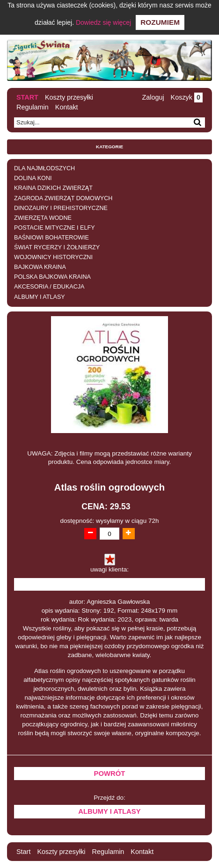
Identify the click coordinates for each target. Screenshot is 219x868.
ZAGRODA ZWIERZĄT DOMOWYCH (63, 198)
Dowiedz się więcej (103, 22)
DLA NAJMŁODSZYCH (44, 168)
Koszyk (187, 97)
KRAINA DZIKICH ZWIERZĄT (53, 188)
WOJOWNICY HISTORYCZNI (53, 257)
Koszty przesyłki (69, 97)
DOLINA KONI (33, 178)
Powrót (110, 774)
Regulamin (33, 107)
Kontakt (67, 107)
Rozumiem (160, 22)
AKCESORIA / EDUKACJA (49, 287)
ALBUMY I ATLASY (40, 297)
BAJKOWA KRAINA (40, 267)
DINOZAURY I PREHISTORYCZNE (61, 208)
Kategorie (109, 147)
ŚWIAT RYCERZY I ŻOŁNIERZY (57, 247)
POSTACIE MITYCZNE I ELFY (55, 228)
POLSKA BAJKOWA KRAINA (52, 277)
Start (27, 97)
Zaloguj (153, 97)
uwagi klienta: (109, 569)
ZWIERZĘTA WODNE (43, 218)
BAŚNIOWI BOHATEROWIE (51, 238)
